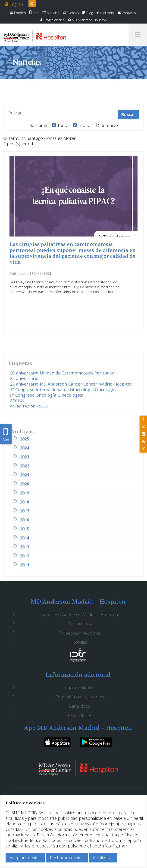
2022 (25, 466)
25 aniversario (24, 378)
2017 (25, 511)
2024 (25, 448)
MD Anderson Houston (88, 20)
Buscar (128, 114)
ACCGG (17, 401)
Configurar (103, 858)
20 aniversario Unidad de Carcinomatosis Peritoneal (63, 373)
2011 (25, 565)
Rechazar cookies (67, 858)
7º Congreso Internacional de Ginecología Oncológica (64, 389)
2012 (25, 556)
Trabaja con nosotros (80, 633)
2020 (25, 484)
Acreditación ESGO (29, 406)
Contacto (127, 13)
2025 (25, 439)
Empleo (18, 13)
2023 (25, 457)
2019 (25, 493)
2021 (25, 475)
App (34, 13)
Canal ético (80, 706)
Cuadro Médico (80, 688)
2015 (25, 529)
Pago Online (80, 715)
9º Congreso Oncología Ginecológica (47, 395)
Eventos (71, 13)
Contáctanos (80, 624)
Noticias (51, 13)
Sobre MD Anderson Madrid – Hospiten (80, 614)
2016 (25, 520)
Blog (88, 13)
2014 (25, 538)
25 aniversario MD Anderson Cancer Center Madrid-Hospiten (71, 384)
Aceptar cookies (25, 858)
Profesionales (52, 20)
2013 (25, 547)
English (14, 4)
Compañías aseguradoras (80, 697)
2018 (25, 502)
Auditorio (105, 13)
